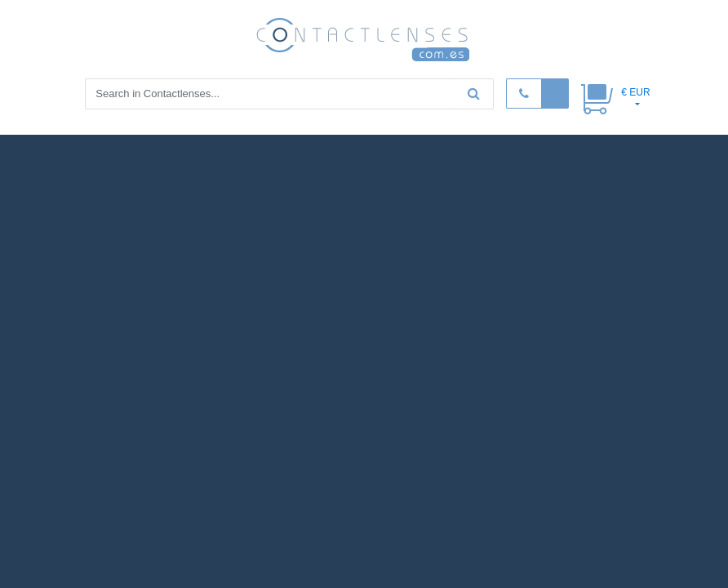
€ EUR (635, 92)
